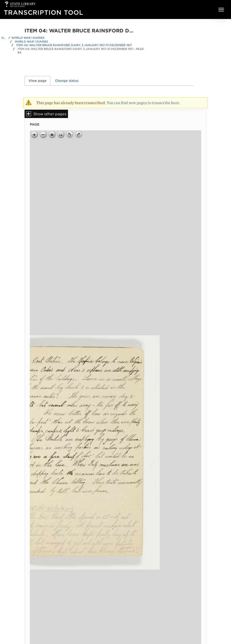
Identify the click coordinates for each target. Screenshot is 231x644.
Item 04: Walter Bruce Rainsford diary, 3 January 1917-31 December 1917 (74, 45)
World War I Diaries (28, 38)
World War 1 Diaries (31, 42)
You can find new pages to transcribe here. (143, 103)
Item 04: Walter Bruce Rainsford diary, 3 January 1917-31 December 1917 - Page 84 (81, 51)
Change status (67, 81)
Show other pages (50, 114)
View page (40, 81)
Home (4, 38)
